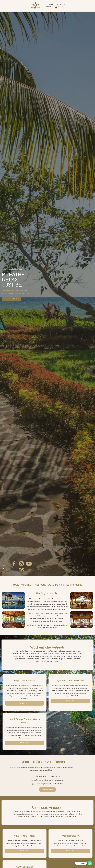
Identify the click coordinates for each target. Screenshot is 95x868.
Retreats (40, 6)
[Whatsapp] (90, 863)
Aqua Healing (51, 6)
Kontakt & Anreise (76, 6)
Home (32, 6)
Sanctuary (62, 6)
